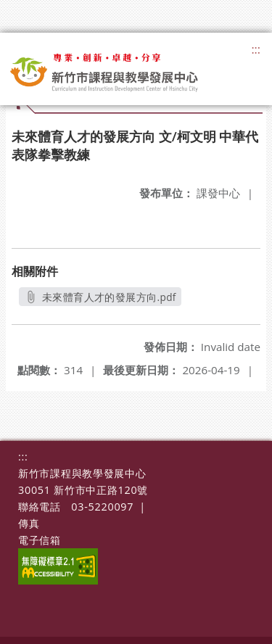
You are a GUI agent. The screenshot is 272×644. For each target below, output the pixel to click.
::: (256, 49)
